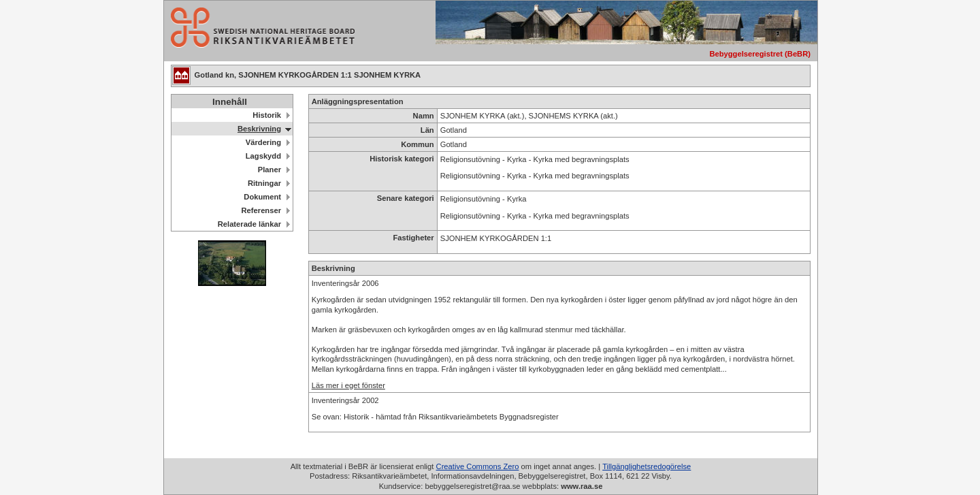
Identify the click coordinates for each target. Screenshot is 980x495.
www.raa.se (582, 486)
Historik (267, 115)
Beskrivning (259, 129)
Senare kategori (406, 198)
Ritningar (264, 183)
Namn (424, 116)
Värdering (263, 142)
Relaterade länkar (249, 224)
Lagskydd (263, 156)
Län (427, 130)
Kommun (417, 144)
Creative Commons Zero (478, 466)
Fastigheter (413, 238)
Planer (269, 170)
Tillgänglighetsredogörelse (647, 466)
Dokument (262, 197)
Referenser (261, 210)
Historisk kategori (402, 159)
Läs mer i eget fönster (348, 385)
